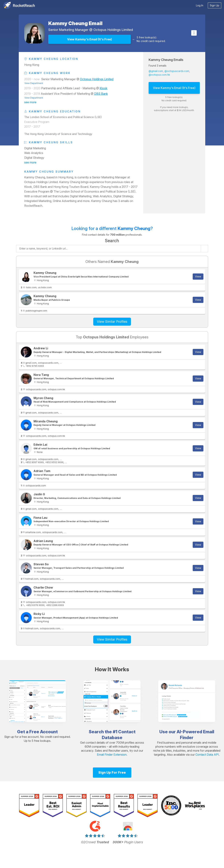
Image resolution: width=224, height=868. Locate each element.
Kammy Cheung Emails (166, 60)
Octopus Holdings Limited (113, 30)
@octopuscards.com (177, 71)
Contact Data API (207, 755)
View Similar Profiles (112, 322)
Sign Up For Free (112, 772)
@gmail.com (156, 71)
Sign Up (215, 5)
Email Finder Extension (112, 755)
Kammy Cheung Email (75, 23)
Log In (200, 5)
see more (30, 102)
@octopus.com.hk (159, 75)
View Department (34, 83)
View (198, 276)
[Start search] (205, 249)
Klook (103, 88)
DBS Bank (101, 94)
